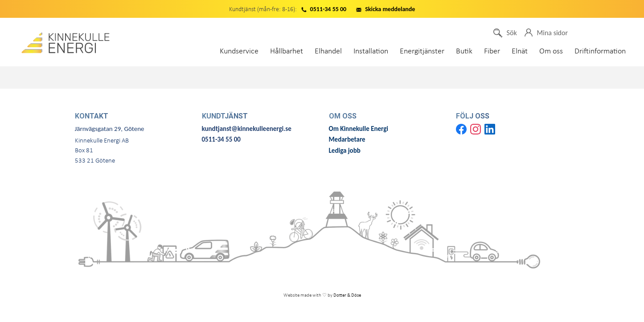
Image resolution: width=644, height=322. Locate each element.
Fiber (493, 51)
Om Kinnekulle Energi (359, 129)
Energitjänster (423, 51)
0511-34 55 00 (328, 9)
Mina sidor (546, 33)
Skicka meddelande (390, 9)
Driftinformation (600, 51)
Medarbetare (347, 139)
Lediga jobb (345, 151)
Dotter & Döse (347, 296)
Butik (466, 51)
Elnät (521, 51)
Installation (372, 51)
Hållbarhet (288, 51)
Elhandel (330, 51)
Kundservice (240, 51)
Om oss (552, 51)
